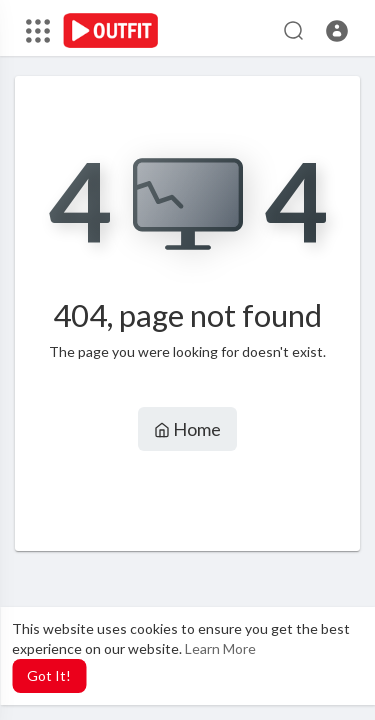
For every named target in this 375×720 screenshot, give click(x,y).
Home (187, 429)
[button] (337, 31)
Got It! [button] (49, 675)
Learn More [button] (220, 648)
